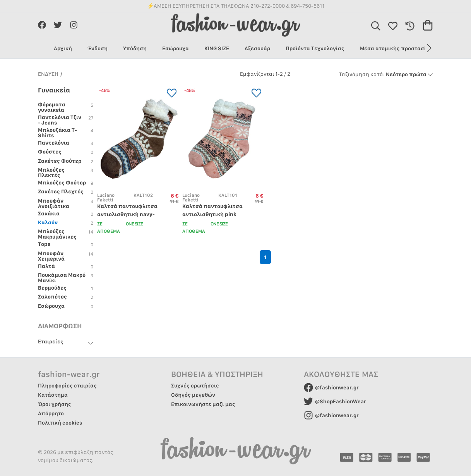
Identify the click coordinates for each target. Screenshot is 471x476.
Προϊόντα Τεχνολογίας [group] (315, 48)
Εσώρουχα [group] (176, 48)
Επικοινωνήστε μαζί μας (203, 404)
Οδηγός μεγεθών (193, 395)
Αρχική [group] (63, 48)
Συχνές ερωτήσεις (195, 386)
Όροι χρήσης (55, 404)
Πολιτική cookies (60, 423)
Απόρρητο (51, 413)
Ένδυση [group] (98, 48)
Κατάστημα (53, 395)
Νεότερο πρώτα (386, 74)
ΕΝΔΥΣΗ (48, 74)
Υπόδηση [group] (135, 48)
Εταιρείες (51, 341)
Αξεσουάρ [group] (257, 48)
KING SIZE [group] (217, 48)
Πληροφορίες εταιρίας (67, 386)
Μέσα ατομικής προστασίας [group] (396, 48)
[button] (429, 48)
